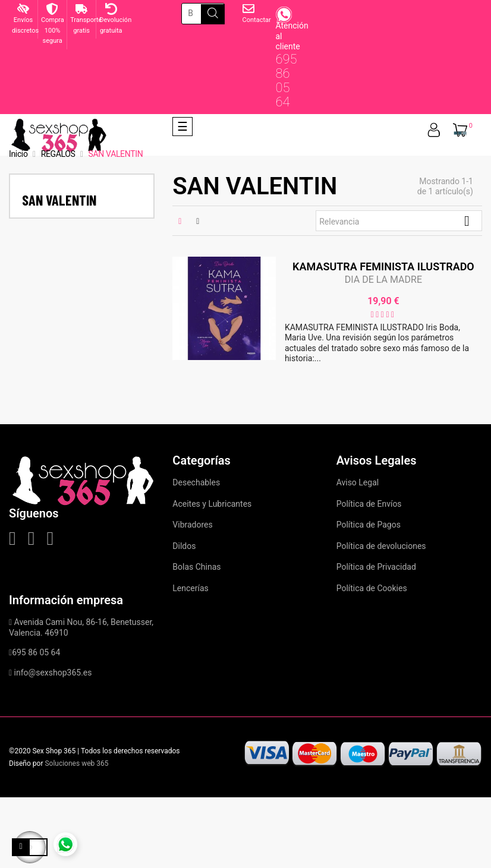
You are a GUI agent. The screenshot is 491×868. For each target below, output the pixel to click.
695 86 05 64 (286, 81)
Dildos (184, 546)
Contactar (257, 20)
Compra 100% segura (53, 30)
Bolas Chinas (196, 567)
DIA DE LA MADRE (383, 280)
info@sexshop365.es (53, 673)
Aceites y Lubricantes (212, 504)
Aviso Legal (358, 482)
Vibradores (192, 525)
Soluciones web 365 (76, 763)
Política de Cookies (372, 588)
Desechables (196, 482)
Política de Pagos (369, 525)
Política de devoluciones (381, 546)
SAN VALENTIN (59, 200)
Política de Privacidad (376, 567)
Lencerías (191, 588)
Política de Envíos (369, 504)
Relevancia (399, 221)
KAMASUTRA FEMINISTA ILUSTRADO (383, 266)
